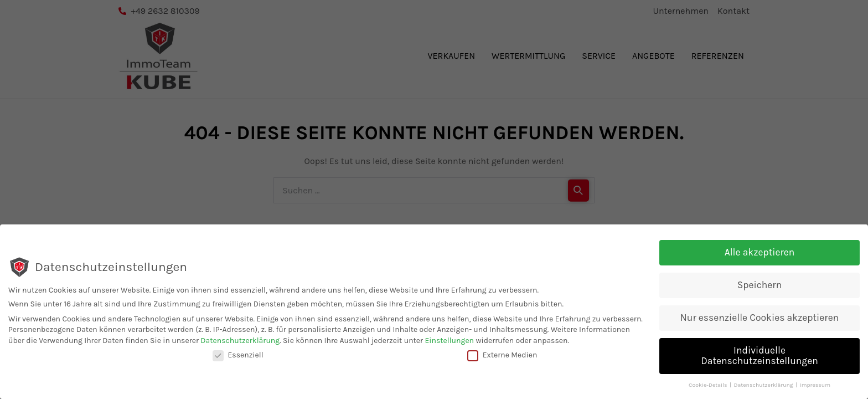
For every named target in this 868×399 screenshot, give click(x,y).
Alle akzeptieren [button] (760, 252)
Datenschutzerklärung (240, 341)
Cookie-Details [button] (709, 385)
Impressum (815, 385)
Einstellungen (449, 341)
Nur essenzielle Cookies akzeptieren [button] (759, 318)
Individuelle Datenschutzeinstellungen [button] (759, 356)
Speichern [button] (759, 285)
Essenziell (238, 355)
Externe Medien (502, 355)
